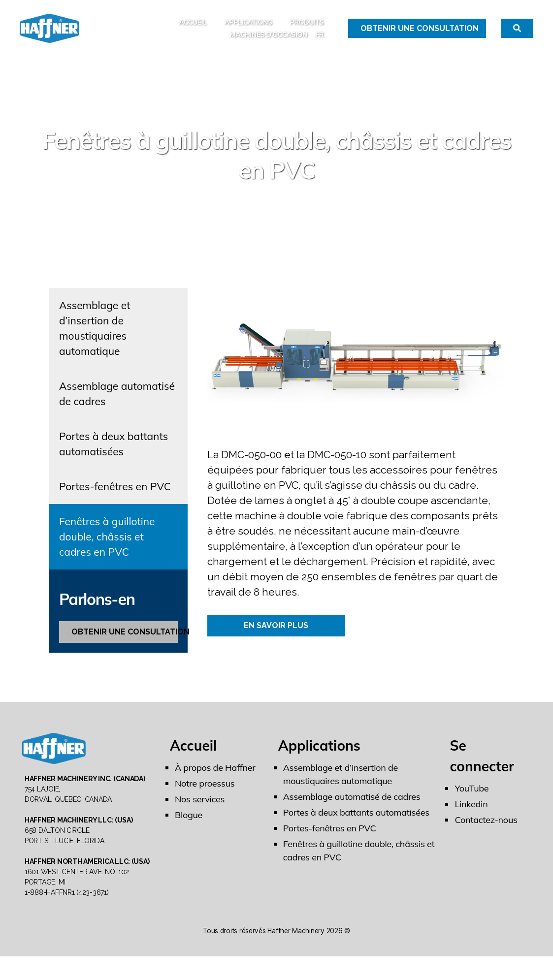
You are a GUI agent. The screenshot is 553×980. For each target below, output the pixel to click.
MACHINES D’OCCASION (268, 40)
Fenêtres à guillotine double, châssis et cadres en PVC (107, 547)
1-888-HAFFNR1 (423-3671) (67, 916)
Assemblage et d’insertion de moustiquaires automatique (95, 338)
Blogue (189, 825)
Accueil (193, 27)
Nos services (200, 809)
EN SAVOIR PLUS (276, 636)
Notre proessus (205, 794)
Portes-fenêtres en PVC (115, 497)
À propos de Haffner (215, 778)
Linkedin (471, 814)
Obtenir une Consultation (420, 33)
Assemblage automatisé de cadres (117, 404)
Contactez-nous (486, 830)
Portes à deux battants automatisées (114, 454)
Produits (307, 27)
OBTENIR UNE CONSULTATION (125, 642)
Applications (248, 27)
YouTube (472, 799)
